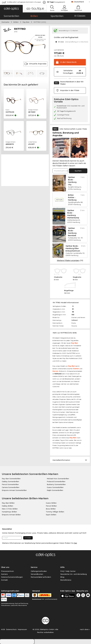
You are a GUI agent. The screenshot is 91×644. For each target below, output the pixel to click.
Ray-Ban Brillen (8, 503)
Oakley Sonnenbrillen (10, 481)
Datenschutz (11, 629)
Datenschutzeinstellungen (12, 577)
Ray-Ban (26, 22)
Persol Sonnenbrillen (10, 484)
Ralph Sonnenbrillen (55, 490)
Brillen (16, 22)
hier (76, 543)
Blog (62, 577)
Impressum (22, 629)
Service (34, 567)
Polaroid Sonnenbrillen (56, 481)
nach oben (85, 629)
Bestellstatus (66, 580)
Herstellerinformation (61, 460)
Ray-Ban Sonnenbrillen (11, 479)
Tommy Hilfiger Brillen (55, 512)
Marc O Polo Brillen (10, 509)
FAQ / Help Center (68, 571)
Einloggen (64, 10)
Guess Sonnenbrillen (55, 487)
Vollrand (74, 320)
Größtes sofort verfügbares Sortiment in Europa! (24, 2)
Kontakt (4, 580)
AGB (3, 629)
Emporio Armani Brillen (11, 515)
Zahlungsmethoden (39, 571)
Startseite (5, 22)
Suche (52, 10)
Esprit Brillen (51, 515)
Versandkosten (37, 574)
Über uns (5, 567)
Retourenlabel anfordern (41, 577)
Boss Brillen (51, 509)
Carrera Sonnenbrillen (11, 487)
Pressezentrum (7, 571)
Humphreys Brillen (9, 512)
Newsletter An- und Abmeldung (74, 574)
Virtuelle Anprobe (35, 64)
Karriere (4, 574)
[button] (11, 9)
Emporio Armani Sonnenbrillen (14, 490)
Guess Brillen (51, 503)
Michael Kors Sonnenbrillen (58, 479)
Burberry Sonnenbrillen (56, 484)
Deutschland (79, 2)
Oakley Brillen (7, 506)
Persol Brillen (51, 506)
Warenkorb (78, 10)
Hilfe (62, 567)
